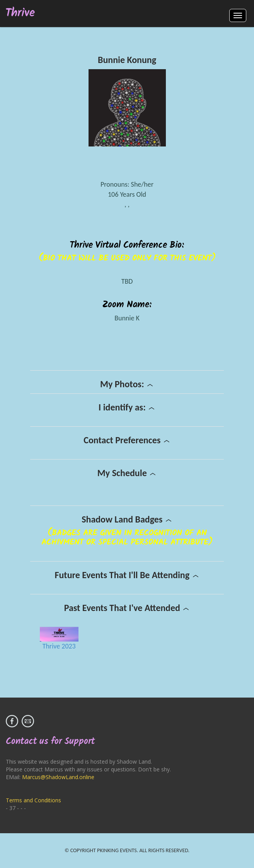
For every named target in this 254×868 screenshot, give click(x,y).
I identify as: (127, 407)
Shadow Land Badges (127, 519)
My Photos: (127, 384)
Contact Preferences (127, 440)
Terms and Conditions (33, 800)
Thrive (20, 13)
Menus (238, 15)
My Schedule (127, 473)
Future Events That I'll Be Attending (127, 575)
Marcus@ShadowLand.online (58, 777)
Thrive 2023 (59, 646)
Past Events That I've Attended (127, 608)
